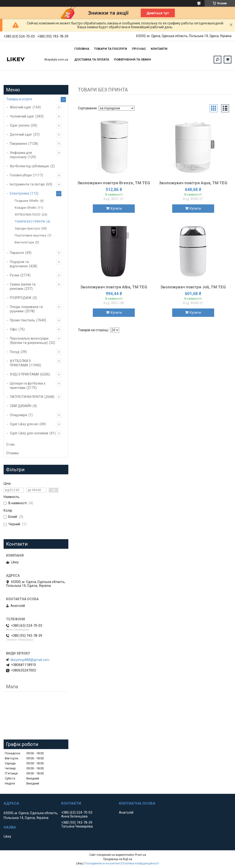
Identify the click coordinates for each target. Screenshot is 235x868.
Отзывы (12, 453)
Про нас (139, 49)
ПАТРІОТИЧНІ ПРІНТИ (26, 397)
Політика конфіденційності (141, 863)
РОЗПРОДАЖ (21, 298)
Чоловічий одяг (22, 116)
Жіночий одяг (21, 107)
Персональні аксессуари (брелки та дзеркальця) (29, 341)
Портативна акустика (30, 235)
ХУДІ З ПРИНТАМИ (24, 374)
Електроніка (19, 193)
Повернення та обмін (132, 59)
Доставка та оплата (92, 59)
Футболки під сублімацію (29, 166)
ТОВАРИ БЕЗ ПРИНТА (30, 221)
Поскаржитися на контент (103, 863)
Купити (116, 208)
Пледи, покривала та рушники (26, 309)
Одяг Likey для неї (24, 424)
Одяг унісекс (20, 125)
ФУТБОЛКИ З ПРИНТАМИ (20, 363)
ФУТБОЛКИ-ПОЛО (28, 215)
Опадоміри (18, 415)
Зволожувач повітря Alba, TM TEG (114, 287)
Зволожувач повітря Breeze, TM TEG (114, 183)
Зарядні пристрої (27, 228)
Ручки (15, 275)
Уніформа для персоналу (21, 155)
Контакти (159, 49)
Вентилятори (24, 242)
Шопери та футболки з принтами (28, 386)
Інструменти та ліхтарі (27, 184)
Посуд (15, 352)
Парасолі (17, 253)
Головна (82, 49)
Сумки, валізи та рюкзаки (23, 286)
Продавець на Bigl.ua (118, 859)
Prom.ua (141, 855)
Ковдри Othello (26, 208)
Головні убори (21, 175)
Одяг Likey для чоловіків (29, 433)
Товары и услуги (19, 99)
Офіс (14, 329)
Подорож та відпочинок (19, 264)
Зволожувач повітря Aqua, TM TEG (193, 183)
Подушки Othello (27, 201)
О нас (11, 444)
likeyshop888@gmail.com (30, 660)
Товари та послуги (111, 49)
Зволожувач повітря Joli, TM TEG (193, 287)
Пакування (18, 144)
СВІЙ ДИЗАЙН (21, 406)
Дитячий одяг (21, 134)
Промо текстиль (22, 320)
